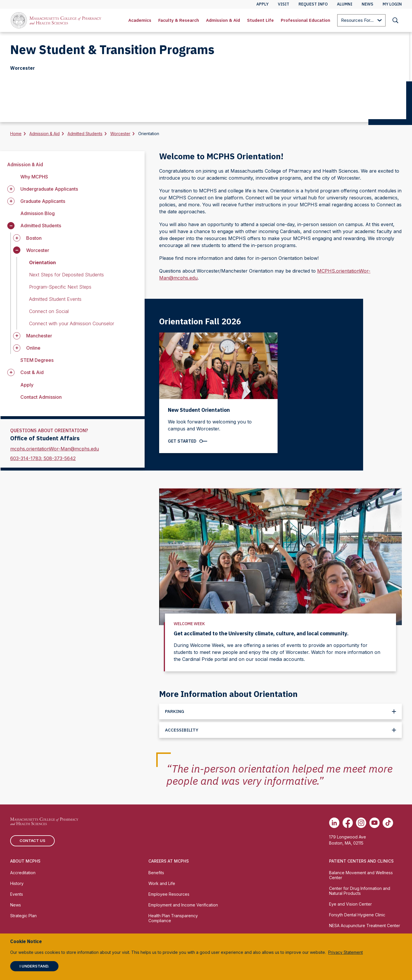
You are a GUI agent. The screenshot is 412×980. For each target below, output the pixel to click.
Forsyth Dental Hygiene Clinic (357, 915)
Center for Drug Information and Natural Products (360, 891)
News (16, 905)
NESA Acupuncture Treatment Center (365, 926)
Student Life (260, 20)
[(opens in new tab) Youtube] (374, 823)
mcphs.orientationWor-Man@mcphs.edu (55, 449)
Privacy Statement (346, 952)
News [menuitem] (367, 4)
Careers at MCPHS (169, 861)
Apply (27, 385)
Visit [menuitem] (284, 4)
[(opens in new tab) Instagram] (361, 823)
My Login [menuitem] (392, 4)
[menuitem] (140, 20)
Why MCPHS (34, 177)
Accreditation (23, 873)
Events (17, 894)
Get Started (182, 441)
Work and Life (162, 883)
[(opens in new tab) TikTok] (388, 823)
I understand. (34, 966)
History (17, 883)
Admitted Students (85, 134)
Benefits (156, 873)
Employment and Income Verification (183, 905)
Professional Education (306, 20)
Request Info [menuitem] (313, 4)
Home (16, 134)
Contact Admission (41, 397)
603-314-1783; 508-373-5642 (43, 458)
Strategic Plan (23, 916)
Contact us (32, 840)
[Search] (395, 20)
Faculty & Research (179, 20)
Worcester (120, 134)
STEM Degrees (37, 360)
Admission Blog (38, 213)
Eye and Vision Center (350, 904)
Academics (140, 20)
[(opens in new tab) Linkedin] (334, 823)
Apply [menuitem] (262, 4)
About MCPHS (25, 861)
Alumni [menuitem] (345, 4)
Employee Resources (169, 894)
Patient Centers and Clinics (361, 861)
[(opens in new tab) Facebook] (348, 823)
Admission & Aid (223, 20)
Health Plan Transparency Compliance (173, 918)
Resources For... (361, 21)
